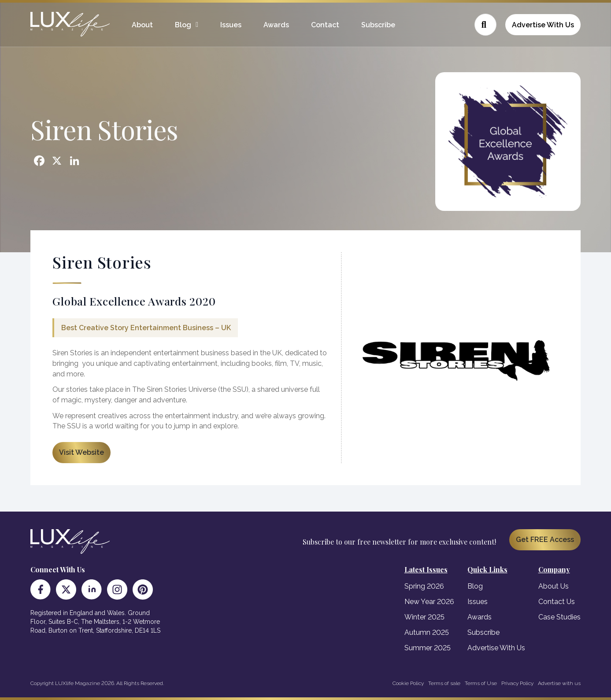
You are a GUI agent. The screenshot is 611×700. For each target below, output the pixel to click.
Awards (276, 25)
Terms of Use (481, 683)
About (142, 25)
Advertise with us (559, 683)
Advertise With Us (543, 25)
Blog (183, 25)
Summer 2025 (428, 648)
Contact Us (557, 602)
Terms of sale (444, 683)
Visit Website (81, 452)
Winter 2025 (424, 617)
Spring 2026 (424, 586)
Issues (231, 25)
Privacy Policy (517, 683)
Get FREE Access (545, 540)
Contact (325, 25)
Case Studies (559, 617)
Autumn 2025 (427, 632)
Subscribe (378, 25)
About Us (554, 586)
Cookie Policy (408, 683)
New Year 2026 (429, 602)
